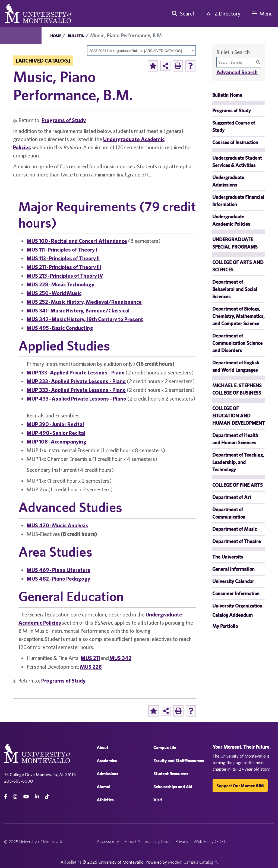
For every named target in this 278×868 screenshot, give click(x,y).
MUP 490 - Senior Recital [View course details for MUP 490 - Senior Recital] (56, 433)
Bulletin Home (227, 95)
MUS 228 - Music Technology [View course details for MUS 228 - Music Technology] (60, 284)
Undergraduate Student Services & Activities (237, 162)
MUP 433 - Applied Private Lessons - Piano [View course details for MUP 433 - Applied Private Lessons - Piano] (76, 399)
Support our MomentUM (240, 786)
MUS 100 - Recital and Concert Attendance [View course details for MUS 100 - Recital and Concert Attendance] (77, 241)
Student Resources (171, 774)
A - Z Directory (224, 13)
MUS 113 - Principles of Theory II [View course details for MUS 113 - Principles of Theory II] (63, 258)
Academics (107, 761)
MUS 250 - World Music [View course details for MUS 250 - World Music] (54, 293)
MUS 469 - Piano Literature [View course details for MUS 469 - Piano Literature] (59, 570)
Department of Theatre (236, 541)
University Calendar (233, 581)
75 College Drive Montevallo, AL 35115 (40, 774)
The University (228, 557)
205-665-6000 (18, 781)
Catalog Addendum (233, 615)
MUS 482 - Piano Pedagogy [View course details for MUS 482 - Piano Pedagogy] (58, 579)
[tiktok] (47, 797)
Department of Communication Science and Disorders (237, 343)
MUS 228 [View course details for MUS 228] (91, 667)
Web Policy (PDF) (209, 841)
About (102, 748)
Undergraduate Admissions (228, 181)
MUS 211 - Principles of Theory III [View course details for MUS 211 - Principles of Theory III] (64, 267)
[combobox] (141, 51)
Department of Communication (229, 513)
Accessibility (108, 841)
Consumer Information (236, 593)
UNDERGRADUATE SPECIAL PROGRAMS (235, 243)
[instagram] (15, 797)
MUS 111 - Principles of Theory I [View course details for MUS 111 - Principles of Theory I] (62, 249)
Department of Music (235, 529)
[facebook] (6, 797)
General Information (233, 569)
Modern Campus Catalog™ (192, 862)
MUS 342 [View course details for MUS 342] (120, 658)
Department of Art (232, 497)
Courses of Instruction (235, 142)
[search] (182, 14)
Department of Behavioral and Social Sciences (235, 289)
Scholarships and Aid (173, 787)
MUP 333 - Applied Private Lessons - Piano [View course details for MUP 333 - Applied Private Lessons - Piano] (76, 390)
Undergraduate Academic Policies (231, 220)
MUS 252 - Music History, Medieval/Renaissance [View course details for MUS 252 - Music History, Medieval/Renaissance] (84, 302)
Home (56, 36)
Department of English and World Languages (236, 366)
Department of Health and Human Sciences (235, 439)
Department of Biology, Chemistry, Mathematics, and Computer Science (238, 316)
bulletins (74, 862)
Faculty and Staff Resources (179, 761)
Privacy (182, 841)
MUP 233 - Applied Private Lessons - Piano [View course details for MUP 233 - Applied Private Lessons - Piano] (76, 381)
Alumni (103, 787)
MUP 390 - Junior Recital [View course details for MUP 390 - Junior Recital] (55, 424)
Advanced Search (237, 72)
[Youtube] (26, 797)
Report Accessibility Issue (147, 841)
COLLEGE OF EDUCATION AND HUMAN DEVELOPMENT (239, 416)
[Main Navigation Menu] (262, 14)
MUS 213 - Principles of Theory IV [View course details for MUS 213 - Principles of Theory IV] (65, 276)
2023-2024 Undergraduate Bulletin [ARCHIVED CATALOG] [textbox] (136, 51)
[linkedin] (37, 797)
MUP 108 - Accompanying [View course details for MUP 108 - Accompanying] (56, 441)
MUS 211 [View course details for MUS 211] (90, 658)
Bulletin (76, 36)
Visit (158, 800)
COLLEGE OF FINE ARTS (238, 485)
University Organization (237, 606)
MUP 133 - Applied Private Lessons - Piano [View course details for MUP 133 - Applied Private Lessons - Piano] (76, 372)
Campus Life (165, 748)
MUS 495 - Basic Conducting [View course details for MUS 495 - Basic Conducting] (60, 328)
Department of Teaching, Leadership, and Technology (238, 462)
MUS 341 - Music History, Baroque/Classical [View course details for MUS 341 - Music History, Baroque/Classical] (78, 310)
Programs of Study (64, 120)
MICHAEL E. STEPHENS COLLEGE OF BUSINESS (237, 389)
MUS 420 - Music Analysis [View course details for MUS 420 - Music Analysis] (57, 525)
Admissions (107, 774)
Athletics (105, 800)
